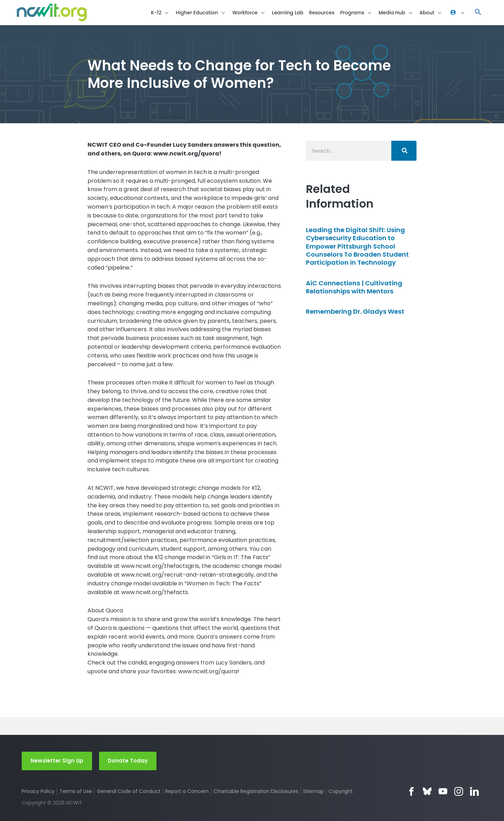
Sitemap (313, 791)
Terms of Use (76, 791)
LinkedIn (474, 791)
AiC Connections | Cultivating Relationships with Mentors (354, 287)
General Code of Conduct (129, 791)
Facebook (411, 791)
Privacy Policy (38, 791)
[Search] (404, 151)
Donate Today (128, 761)
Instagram (459, 791)
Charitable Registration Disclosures (256, 791)
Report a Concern (187, 791)
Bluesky (427, 791)
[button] (478, 12)
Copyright (341, 791)
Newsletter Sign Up (57, 761)
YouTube (443, 791)
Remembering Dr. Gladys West (355, 311)
